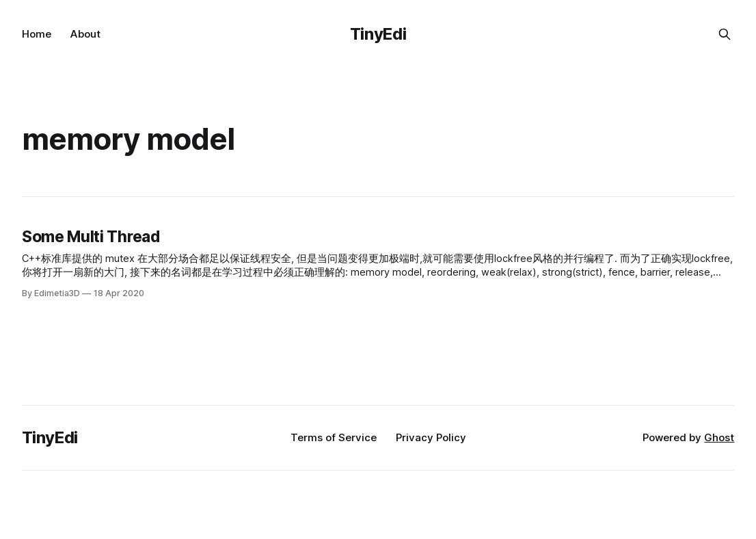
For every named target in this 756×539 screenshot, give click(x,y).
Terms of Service (334, 437)
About (85, 34)
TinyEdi (378, 34)
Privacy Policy (431, 437)
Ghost (719, 437)
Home (37, 34)
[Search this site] (725, 34)
